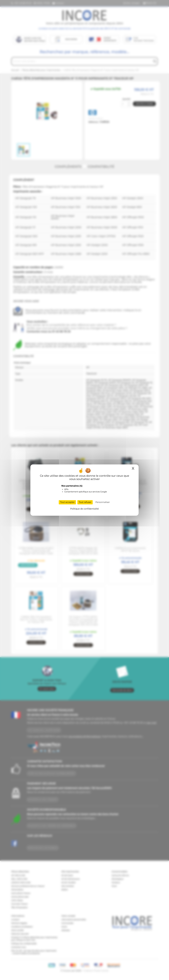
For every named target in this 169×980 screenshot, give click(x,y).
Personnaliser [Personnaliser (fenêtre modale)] (103, 502)
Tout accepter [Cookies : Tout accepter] (67, 502)
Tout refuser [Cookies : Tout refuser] (85, 502)
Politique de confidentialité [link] (84, 509)
